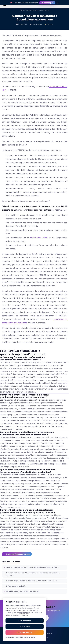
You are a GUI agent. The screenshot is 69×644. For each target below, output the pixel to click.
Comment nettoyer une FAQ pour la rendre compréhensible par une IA (32, 567)
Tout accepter (25, 621)
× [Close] (57, 3)
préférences (24, 613)
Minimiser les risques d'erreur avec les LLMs (23, 591)
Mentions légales (30, 637)
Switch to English (47, 3)
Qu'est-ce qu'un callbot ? (16, 586)
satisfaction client (39, 238)
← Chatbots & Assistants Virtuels (17, 554)
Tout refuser (25, 627)
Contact (49, 633)
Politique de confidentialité (14, 637)
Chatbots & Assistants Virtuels (34, 10)
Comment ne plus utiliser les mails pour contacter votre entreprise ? (31, 581)
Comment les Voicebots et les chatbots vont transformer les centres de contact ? (33, 574)
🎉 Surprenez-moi (25, 632)
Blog (21, 10)
